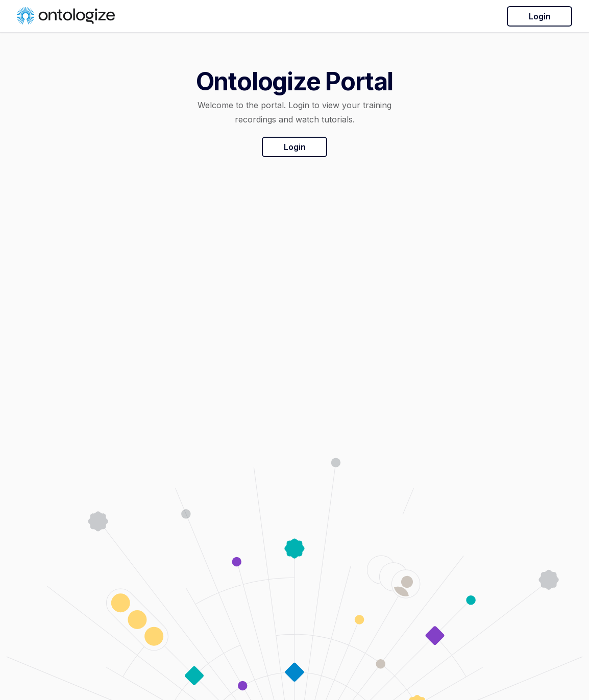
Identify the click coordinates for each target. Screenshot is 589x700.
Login (540, 16)
